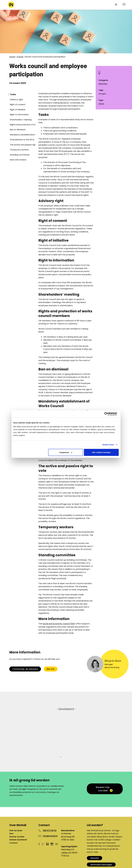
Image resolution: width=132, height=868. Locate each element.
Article (20, 57)
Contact (14, 843)
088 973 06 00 (50, 831)
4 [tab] (71, 757)
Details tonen (108, 445)
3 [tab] (68, 757)
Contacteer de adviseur (25, 669)
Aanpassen (66, 452)
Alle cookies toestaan (101, 452)
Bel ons (51, 669)
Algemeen (103, 84)
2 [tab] (64, 757)
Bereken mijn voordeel (103, 789)
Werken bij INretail (18, 840)
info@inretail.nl (50, 836)
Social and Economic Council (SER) (59, 624)
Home (12, 57)
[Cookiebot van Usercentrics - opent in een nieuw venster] (108, 414)
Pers (11, 834)
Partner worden (17, 837)
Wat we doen (16, 831)
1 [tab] (61, 757)
